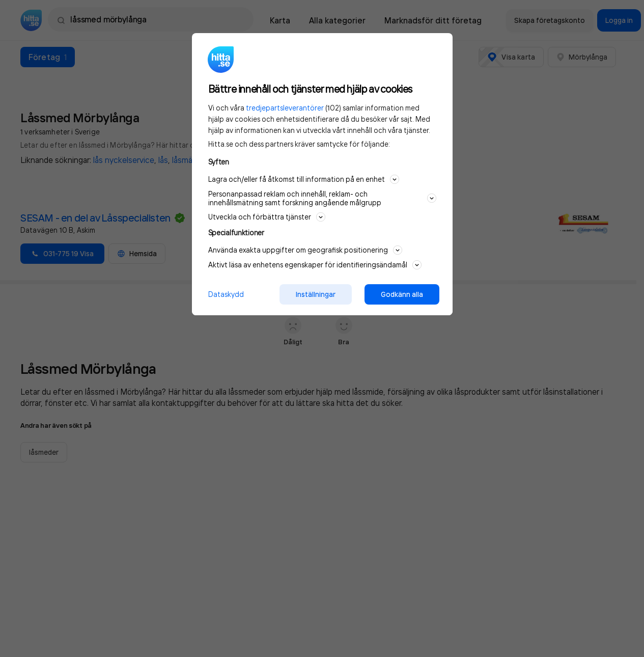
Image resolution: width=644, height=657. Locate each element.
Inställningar (316, 294)
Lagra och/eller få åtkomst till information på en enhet (304, 179)
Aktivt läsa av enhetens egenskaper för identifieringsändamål (315, 265)
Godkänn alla (402, 294)
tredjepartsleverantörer (285, 108)
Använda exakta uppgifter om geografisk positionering (305, 250)
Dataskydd (226, 294)
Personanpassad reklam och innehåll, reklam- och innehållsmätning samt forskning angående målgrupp (322, 198)
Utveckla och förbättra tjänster (267, 217)
